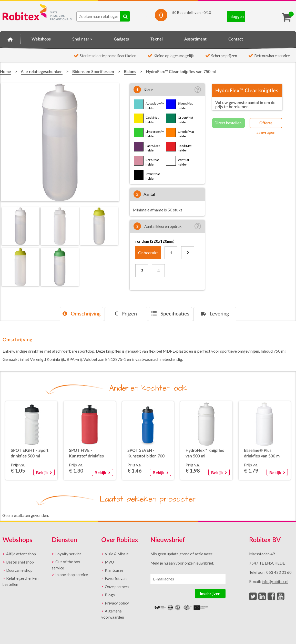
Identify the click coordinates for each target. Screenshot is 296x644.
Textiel (157, 39)
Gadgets (121, 39)
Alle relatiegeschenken (42, 72)
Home (10, 38)
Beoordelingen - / (192, 12)
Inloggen (236, 16)
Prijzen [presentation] (126, 314)
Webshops (41, 39)
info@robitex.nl (275, 581)
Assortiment (195, 39)
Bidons (130, 72)
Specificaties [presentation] (170, 314)
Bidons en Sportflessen (93, 72)
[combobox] (98, 16)
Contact (236, 39)
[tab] (81, 314)
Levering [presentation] (215, 314)
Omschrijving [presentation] (81, 314)
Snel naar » (82, 39)
